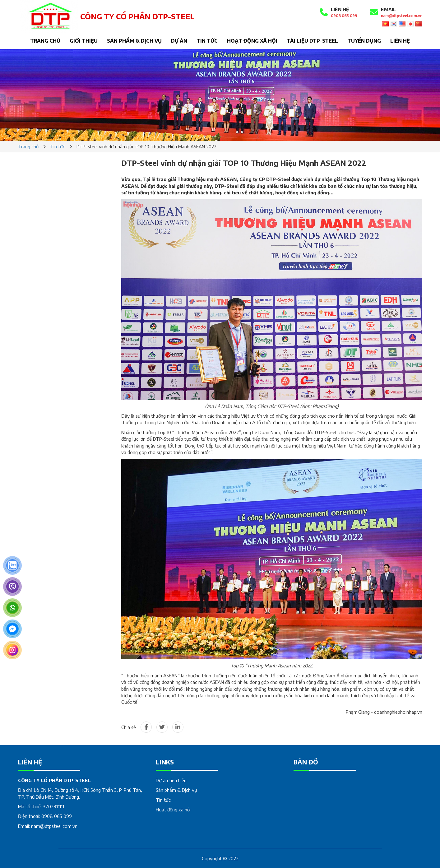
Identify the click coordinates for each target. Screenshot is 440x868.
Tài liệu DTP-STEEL (312, 41)
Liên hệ (400, 41)
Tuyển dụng (364, 41)
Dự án (179, 41)
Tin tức (207, 41)
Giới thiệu (84, 41)
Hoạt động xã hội (252, 41)
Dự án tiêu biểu (171, 780)
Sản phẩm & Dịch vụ (134, 41)
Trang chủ (45, 41)
